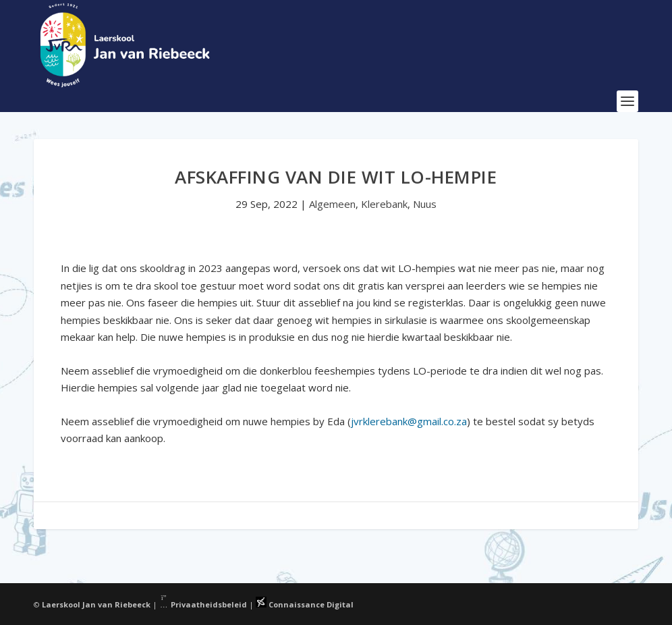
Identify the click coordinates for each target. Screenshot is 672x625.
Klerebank (384, 204)
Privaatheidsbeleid (203, 604)
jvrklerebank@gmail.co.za (409, 421)
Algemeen (332, 204)
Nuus (425, 204)
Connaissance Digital (305, 604)
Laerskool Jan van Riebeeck (96, 604)
